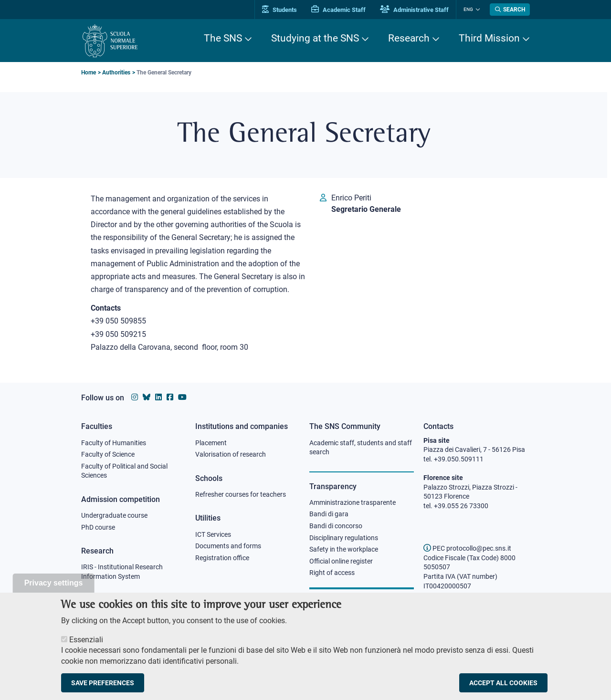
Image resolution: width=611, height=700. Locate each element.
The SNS (223, 38)
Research (409, 38)
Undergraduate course (114, 515)
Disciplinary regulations (344, 538)
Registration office (222, 558)
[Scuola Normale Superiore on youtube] (182, 397)
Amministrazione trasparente (353, 502)
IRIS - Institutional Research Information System (122, 572)
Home (89, 73)
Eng (468, 9)
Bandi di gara (329, 514)
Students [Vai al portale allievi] (279, 10)
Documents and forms (228, 546)
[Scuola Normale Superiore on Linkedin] (158, 397)
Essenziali (86, 649)
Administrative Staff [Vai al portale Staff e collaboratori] (414, 10)
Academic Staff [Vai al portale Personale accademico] (338, 10)
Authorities (116, 73)
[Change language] (477, 10)
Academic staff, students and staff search (361, 448)
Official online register (341, 561)
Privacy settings (54, 592)
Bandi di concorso (336, 526)
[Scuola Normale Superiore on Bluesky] (147, 397)
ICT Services (213, 534)
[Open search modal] (510, 10)
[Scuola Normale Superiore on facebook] (170, 397)
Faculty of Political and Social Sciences (124, 471)
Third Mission (489, 38)
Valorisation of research (231, 454)
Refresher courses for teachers (241, 494)
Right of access (332, 573)
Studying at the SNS (315, 38)
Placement (211, 443)
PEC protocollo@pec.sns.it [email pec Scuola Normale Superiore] (467, 548)
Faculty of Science (108, 454)
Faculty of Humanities (114, 443)
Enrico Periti (351, 198)
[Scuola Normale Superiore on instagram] (135, 397)
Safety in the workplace (344, 549)
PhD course (98, 527)
